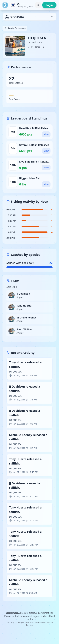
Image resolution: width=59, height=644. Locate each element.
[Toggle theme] (38, 5)
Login (49, 5)
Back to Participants (15, 28)
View (46, 134)
